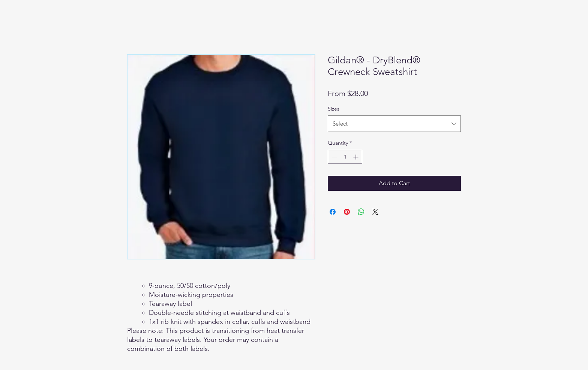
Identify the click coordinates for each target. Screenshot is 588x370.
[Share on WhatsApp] (361, 212)
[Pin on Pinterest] (347, 212)
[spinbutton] (345, 157)
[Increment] (356, 157)
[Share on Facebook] (333, 212)
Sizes (334, 109)
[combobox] (394, 124)
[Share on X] (375, 212)
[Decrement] (334, 157)
